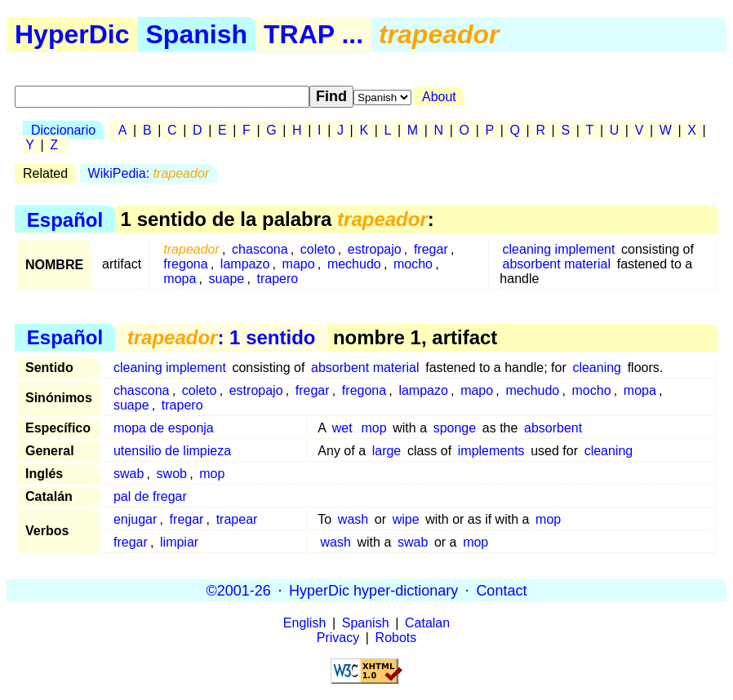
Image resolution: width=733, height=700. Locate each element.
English (304, 623)
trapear (237, 519)
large (387, 451)
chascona (260, 249)
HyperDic (72, 34)
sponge (455, 428)
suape (227, 279)
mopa (180, 279)
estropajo (375, 249)
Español (65, 219)
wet (342, 428)
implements (491, 451)
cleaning (597, 368)
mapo (299, 264)
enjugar (135, 519)
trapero (277, 279)
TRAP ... (313, 34)
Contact (501, 590)
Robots (396, 638)
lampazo (245, 264)
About (439, 97)
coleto (318, 249)
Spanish (197, 34)
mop (373, 428)
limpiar (179, 542)
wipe (406, 519)
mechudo (354, 264)
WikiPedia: (149, 173)
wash (353, 519)
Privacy (338, 638)
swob (172, 474)
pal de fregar (150, 496)
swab (129, 474)
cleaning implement (559, 249)
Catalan (427, 623)
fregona (185, 264)
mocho (413, 264)
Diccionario (63, 130)
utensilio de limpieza (172, 451)
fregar (431, 249)
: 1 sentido (222, 337)
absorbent (553, 428)
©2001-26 (239, 590)
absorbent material (557, 264)
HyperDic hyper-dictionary (373, 590)
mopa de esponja (164, 428)
